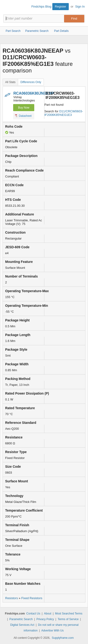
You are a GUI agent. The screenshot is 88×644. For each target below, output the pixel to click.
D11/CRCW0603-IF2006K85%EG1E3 (64, 113)
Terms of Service (68, 619)
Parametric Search (21, 619)
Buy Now (24, 108)
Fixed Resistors (32, 598)
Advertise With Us (52, 631)
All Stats (10, 82)
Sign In (80, 6)
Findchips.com (7, 7)
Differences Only (31, 82)
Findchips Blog (41, 6)
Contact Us (33, 614)
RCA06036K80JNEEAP (34, 93)
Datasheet (23, 116)
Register (61, 6)
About (48, 614)
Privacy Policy (45, 619)
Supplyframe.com (63, 638)
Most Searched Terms (69, 614)
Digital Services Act (22, 625)
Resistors (11, 598)
